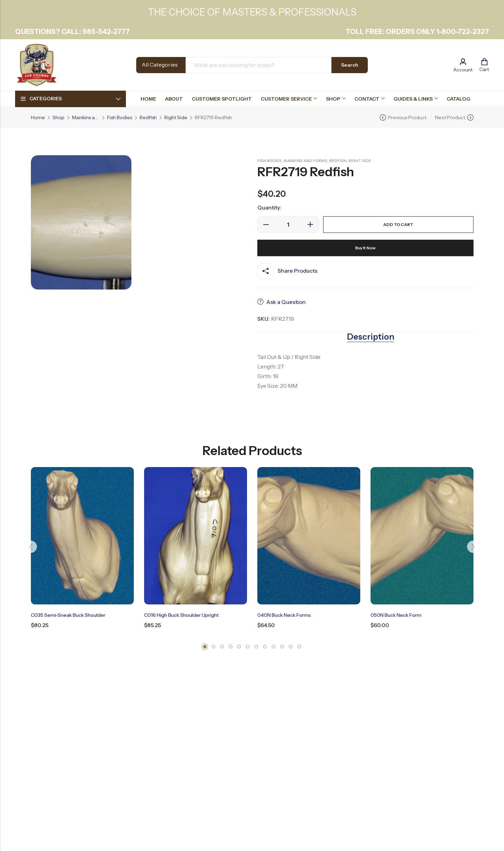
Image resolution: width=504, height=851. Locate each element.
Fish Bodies (120, 117)
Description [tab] (371, 337)
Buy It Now (365, 248)
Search (350, 65)
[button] (205, 647)
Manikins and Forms (86, 117)
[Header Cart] (484, 65)
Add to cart (398, 225)
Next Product (450, 117)
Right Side (176, 117)
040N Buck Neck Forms (288, 615)
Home (38, 117)
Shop (58, 117)
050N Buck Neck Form (399, 615)
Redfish (148, 117)
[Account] (463, 65)
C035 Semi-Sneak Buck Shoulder (73, 615)
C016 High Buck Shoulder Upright (187, 615)
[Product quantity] (288, 225)
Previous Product (407, 117)
